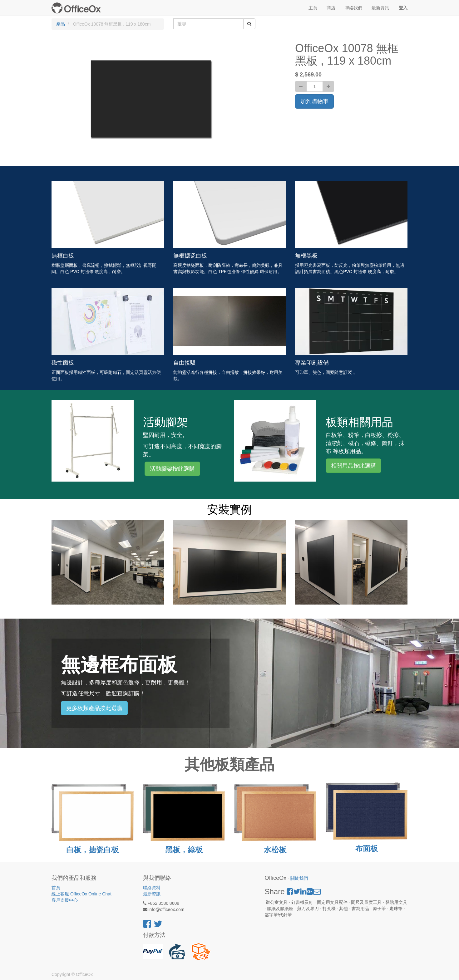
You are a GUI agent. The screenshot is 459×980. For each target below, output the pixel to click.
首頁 (56, 888)
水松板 (275, 850)
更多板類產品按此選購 (94, 708)
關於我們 (299, 878)
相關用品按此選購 (353, 466)
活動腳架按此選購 (172, 469)
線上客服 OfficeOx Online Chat (81, 894)
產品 (61, 24)
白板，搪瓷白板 (92, 850)
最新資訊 (152, 894)
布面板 (367, 848)
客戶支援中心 (65, 900)
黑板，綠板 (184, 850)
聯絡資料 (152, 888)
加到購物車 (314, 101)
